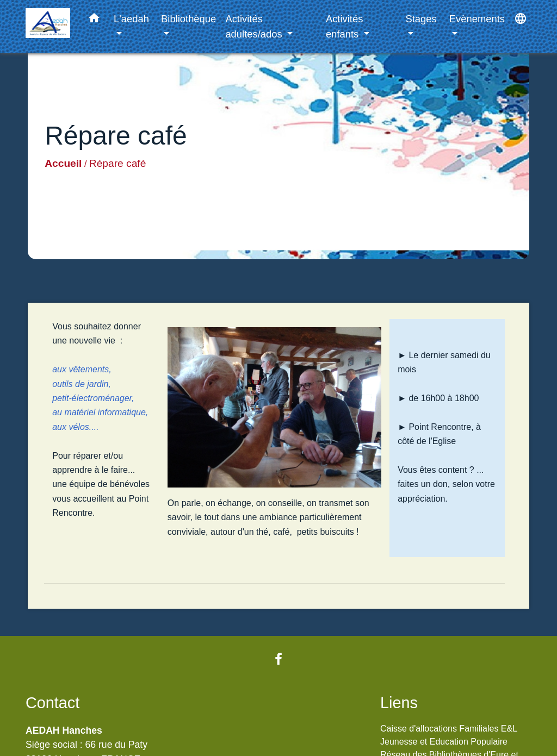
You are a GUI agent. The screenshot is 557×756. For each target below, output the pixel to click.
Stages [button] (421, 19)
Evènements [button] (477, 19)
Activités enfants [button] (344, 26)
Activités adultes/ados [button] (255, 26)
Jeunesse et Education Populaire (444, 742)
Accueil (63, 163)
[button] (94, 20)
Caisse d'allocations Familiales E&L (449, 729)
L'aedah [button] (131, 19)
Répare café (118, 163)
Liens (399, 703)
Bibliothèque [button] (188, 19)
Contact (52, 703)
